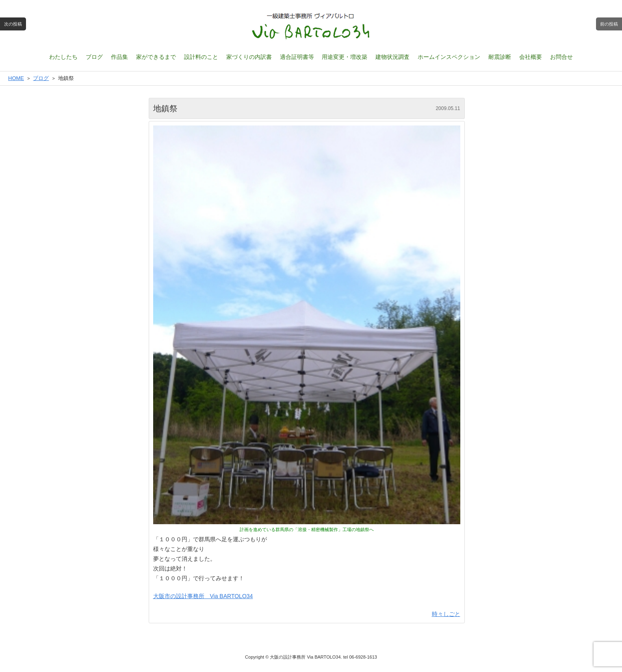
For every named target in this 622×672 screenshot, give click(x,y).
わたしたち (63, 57)
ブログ (94, 57)
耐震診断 (500, 57)
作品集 (119, 57)
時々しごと (446, 614)
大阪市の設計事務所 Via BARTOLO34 (203, 596)
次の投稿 (13, 24)
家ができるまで (156, 57)
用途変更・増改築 (345, 57)
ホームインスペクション (449, 57)
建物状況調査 (392, 57)
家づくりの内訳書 (249, 57)
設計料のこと (201, 57)
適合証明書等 (297, 57)
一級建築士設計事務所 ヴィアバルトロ (311, 26)
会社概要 (531, 57)
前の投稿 (609, 24)
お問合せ (561, 57)
